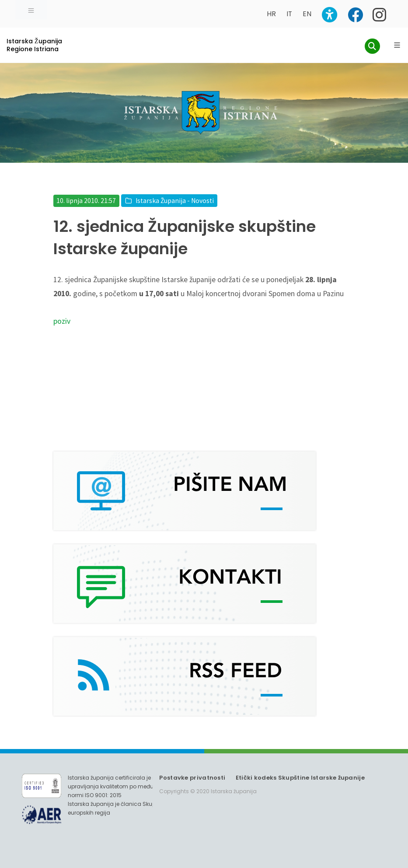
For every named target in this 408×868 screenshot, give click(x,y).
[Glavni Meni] (397, 45)
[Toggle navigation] (31, 10)
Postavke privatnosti (192, 778)
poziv (62, 321)
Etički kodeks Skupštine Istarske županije (300, 778)
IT (289, 14)
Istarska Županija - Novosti (175, 201)
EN (307, 14)
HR (271, 14)
